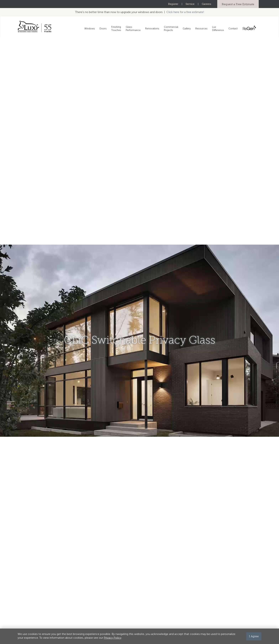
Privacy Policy (113, 638)
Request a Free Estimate (238, 4)
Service (190, 4)
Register (173, 4)
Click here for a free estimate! (185, 12)
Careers (206, 4)
